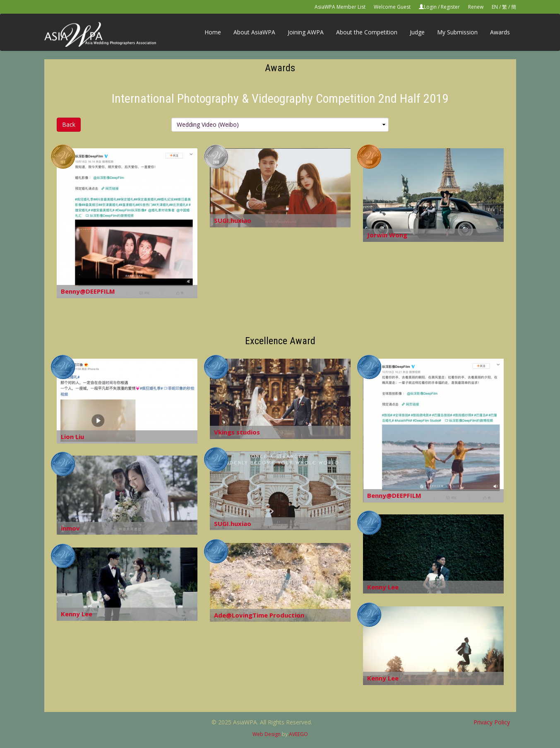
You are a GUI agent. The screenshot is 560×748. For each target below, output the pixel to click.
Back (69, 124)
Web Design (267, 734)
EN (495, 7)
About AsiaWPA (254, 32)
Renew (476, 7)
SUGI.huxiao (233, 220)
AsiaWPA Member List (340, 7)
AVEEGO (298, 734)
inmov (70, 528)
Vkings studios (237, 432)
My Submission (457, 32)
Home (213, 32)
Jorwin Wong (387, 235)
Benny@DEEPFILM (88, 291)
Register (450, 7)
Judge (417, 32)
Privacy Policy (492, 722)
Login (430, 7)
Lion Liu (72, 437)
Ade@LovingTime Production (259, 615)
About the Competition (367, 32)
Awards (500, 32)
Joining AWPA (306, 32)
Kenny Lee (383, 587)
